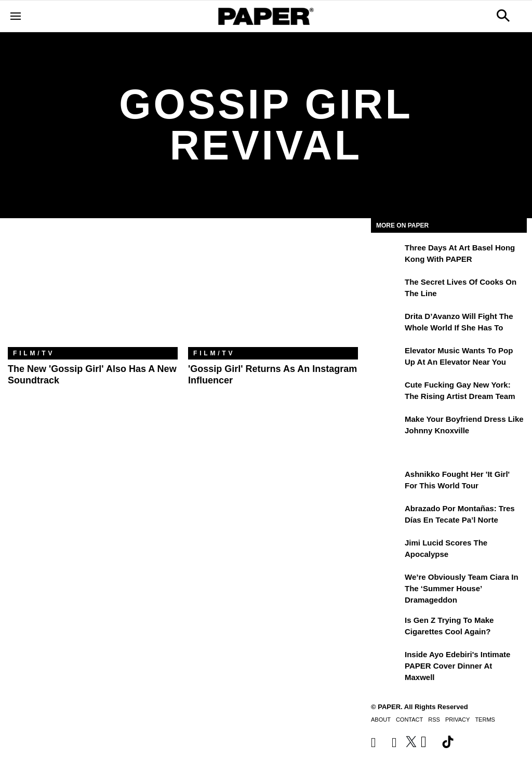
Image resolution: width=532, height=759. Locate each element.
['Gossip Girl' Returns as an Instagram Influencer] (273, 290)
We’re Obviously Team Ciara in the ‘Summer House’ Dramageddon (462, 589)
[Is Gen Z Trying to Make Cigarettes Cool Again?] (387, 628)
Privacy (457, 720)
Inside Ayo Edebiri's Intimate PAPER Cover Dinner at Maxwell (457, 666)
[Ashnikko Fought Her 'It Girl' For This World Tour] (387, 482)
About (381, 720)
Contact (409, 720)
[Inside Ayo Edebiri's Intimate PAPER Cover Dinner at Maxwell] (387, 662)
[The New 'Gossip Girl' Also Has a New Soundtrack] (93, 290)
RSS (434, 720)
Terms (485, 720)
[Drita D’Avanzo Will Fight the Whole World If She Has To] (387, 324)
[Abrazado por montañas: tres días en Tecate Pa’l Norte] (387, 516)
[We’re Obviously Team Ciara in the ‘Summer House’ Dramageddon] (387, 584)
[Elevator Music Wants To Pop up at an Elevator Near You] (387, 358)
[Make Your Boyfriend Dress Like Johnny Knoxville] (387, 427)
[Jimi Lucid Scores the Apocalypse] (387, 550)
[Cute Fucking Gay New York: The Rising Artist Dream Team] (387, 392)
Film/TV (34, 353)
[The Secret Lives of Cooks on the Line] (387, 289)
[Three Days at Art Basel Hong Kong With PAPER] (387, 255)
